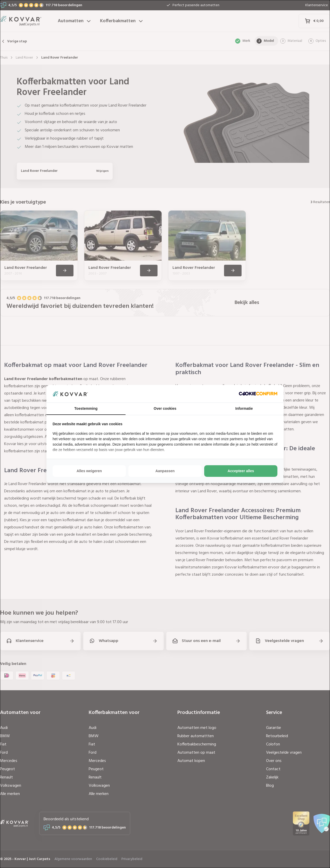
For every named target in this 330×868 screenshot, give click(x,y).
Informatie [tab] (244, 408)
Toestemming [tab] (86, 408)
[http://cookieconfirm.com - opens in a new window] (258, 394)
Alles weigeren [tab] (89, 471)
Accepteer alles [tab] (241, 471)
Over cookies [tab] (165, 408)
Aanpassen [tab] (165, 471)
